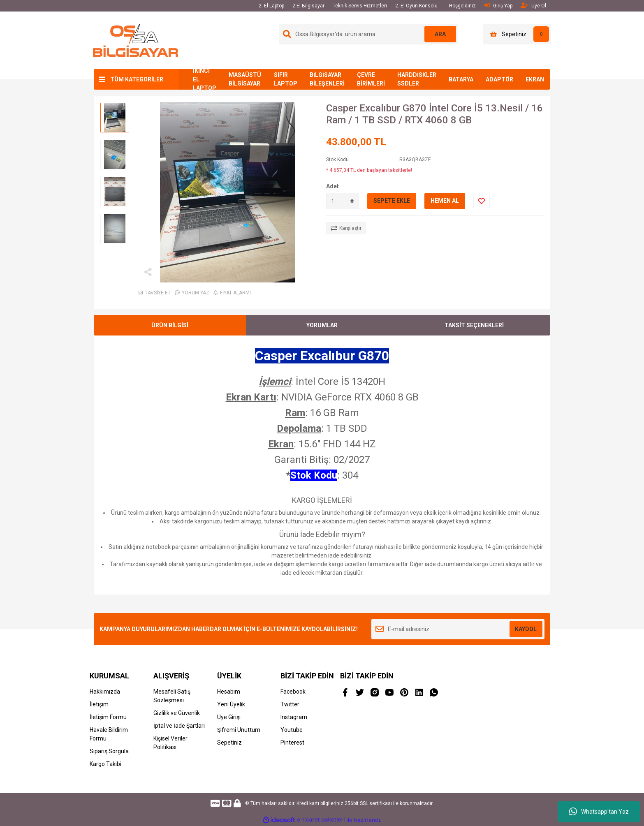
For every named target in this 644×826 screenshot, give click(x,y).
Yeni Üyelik (231, 704)
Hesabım (229, 692)
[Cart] (517, 34)
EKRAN (535, 79)
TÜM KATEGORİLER (137, 79)
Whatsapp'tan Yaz (599, 812)
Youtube (292, 730)
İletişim (99, 704)
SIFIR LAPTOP (286, 79)
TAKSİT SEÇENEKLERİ (474, 325)
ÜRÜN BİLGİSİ (170, 325)
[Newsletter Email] (458, 629)
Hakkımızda (105, 692)
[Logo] (136, 40)
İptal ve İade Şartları (179, 726)
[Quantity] (343, 201)
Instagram (294, 717)
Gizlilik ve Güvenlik (177, 713)
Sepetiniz (229, 743)
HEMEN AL (445, 201)
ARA (440, 34)
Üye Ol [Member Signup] (533, 6)
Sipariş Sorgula (109, 751)
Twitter (290, 704)
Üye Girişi (229, 717)
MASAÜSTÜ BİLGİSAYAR (245, 79)
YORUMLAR (322, 325)
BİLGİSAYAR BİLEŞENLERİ (327, 79)
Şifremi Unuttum (239, 730)
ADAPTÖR (499, 79)
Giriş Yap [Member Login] (498, 6)
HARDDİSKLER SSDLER (417, 79)
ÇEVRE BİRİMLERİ (371, 79)
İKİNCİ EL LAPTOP (205, 79)
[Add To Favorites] (482, 201)
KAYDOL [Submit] (526, 629)
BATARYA (461, 79)
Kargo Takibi (105, 764)
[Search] (368, 34)
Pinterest (292, 743)
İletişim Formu (108, 717)
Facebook (293, 692)
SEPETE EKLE (392, 201)
